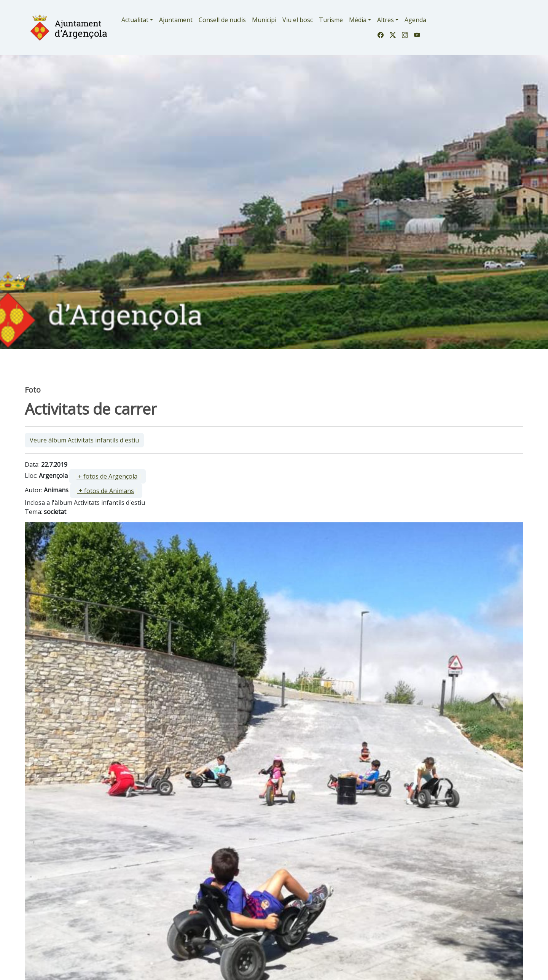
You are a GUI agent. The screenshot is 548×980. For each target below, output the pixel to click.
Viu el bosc (298, 20)
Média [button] (358, 20)
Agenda (415, 20)
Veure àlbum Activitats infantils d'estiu (84, 440)
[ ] (108, 476)
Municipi (264, 20)
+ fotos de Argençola (107, 476)
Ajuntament (176, 20)
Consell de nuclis (222, 20)
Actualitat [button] (135, 20)
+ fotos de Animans (106, 491)
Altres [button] (386, 20)
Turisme (331, 20)
